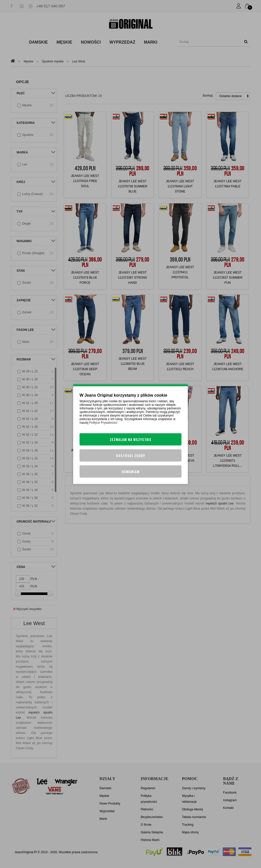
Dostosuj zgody (130, 455)
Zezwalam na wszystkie (131, 439)
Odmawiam (131, 471)
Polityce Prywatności (103, 422)
